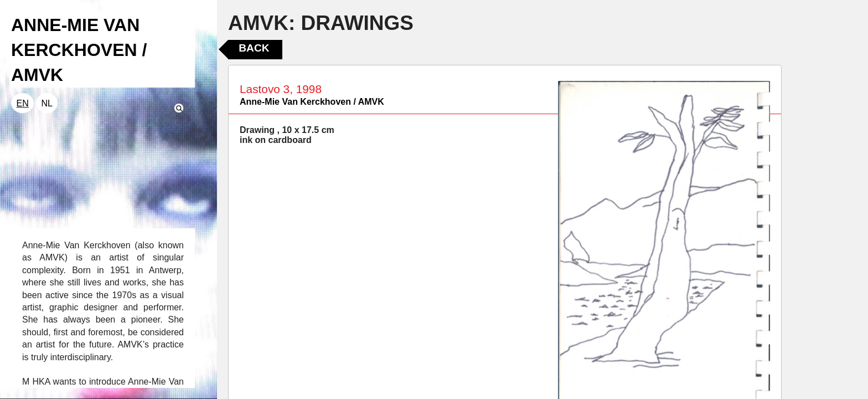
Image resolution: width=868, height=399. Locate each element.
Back (254, 48)
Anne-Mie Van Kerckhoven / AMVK (312, 102)
